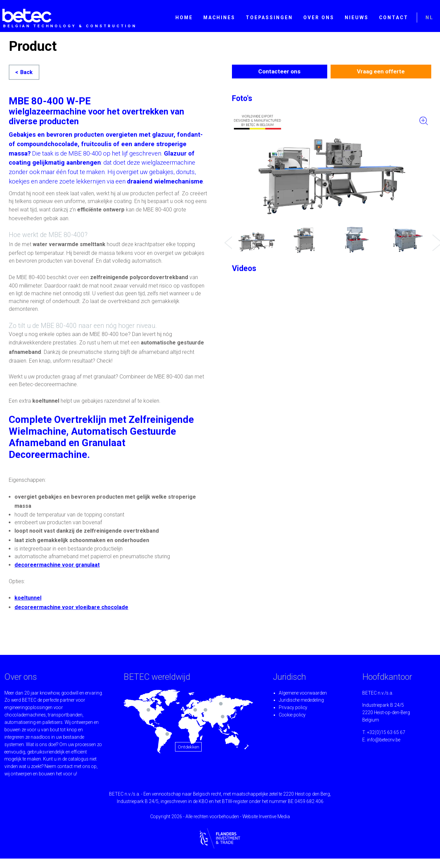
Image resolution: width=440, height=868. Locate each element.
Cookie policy (292, 715)
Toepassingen (269, 18)
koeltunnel (28, 598)
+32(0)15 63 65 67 (386, 732)
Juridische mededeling (301, 700)
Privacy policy (293, 707)
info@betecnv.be (384, 740)
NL (430, 18)
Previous (228, 238)
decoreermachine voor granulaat (57, 565)
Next (436, 238)
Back (26, 72)
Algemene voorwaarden (303, 693)
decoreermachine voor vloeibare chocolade (71, 607)
